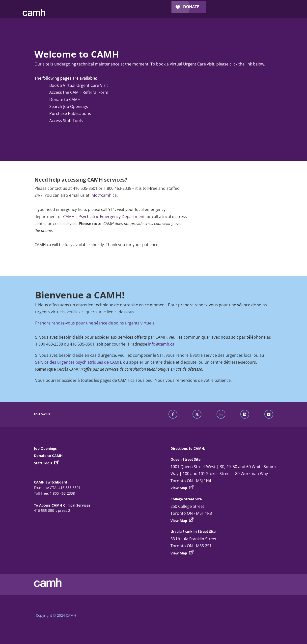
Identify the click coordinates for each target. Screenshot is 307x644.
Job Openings (45, 448)
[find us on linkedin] (221, 415)
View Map (182, 487)
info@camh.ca (104, 195)
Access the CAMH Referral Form (79, 92)
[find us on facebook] (173, 415)
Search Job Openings (69, 106)
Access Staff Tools (66, 121)
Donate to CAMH (65, 99)
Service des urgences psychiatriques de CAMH (78, 362)
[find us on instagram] (245, 415)
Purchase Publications (70, 113)
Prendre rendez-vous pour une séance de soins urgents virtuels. (95, 323)
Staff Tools (46, 463)
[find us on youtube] (269, 415)
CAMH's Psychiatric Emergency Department (104, 217)
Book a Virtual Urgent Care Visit (79, 85)
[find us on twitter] (197, 415)
